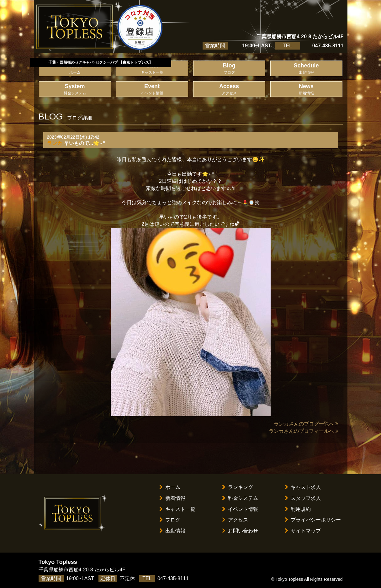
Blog (229, 69)
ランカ (55, 143)
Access (229, 90)
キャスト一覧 (177, 509)
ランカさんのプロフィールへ (303, 431)
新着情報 (172, 498)
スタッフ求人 (303, 498)
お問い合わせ (240, 531)
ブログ (170, 520)
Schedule (306, 69)
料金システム (240, 498)
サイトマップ (303, 531)
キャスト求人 (303, 487)
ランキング (238, 487)
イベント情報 (240, 509)
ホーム (170, 487)
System (75, 90)
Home (75, 69)
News (306, 90)
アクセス (235, 520)
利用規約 (298, 509)
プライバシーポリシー (313, 520)
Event (152, 90)
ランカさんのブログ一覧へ (306, 424)
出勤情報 (172, 531)
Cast (152, 69)
